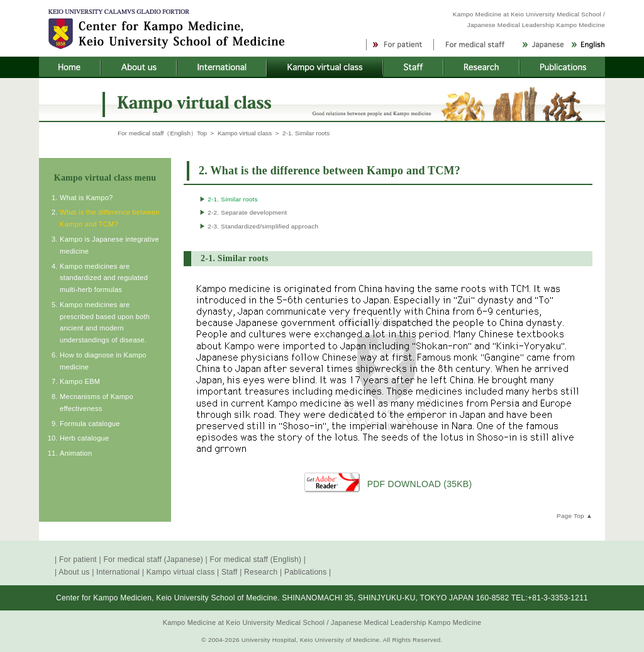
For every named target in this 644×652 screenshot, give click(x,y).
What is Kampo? (86, 198)
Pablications (306, 572)
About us (74, 572)
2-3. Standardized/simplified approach (259, 226)
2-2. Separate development (243, 212)
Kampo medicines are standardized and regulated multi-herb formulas (104, 278)
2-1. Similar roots (229, 199)
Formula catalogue (90, 424)
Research (261, 572)
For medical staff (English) (256, 559)
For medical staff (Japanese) (153, 559)
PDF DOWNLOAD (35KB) (420, 484)
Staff (230, 572)
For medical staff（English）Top (162, 133)
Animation (76, 453)
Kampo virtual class (245, 133)
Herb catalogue (84, 438)
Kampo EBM (80, 381)
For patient (78, 559)
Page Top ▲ (575, 516)
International (118, 572)
